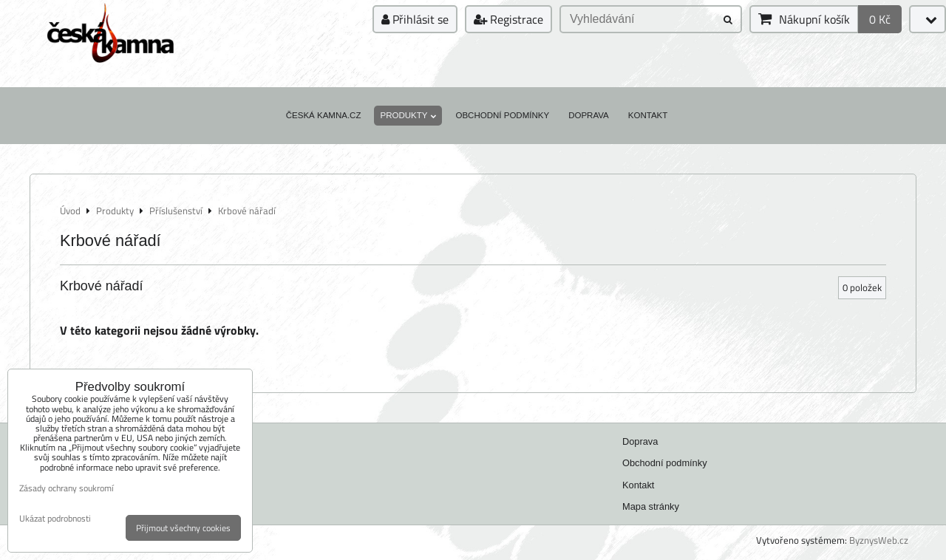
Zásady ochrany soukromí (67, 488)
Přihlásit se (415, 19)
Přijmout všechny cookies (183, 528)
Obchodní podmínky (502, 115)
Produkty (408, 115)
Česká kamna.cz (324, 115)
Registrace (508, 19)
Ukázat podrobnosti (55, 518)
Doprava (589, 115)
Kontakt (648, 115)
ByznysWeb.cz (879, 540)
